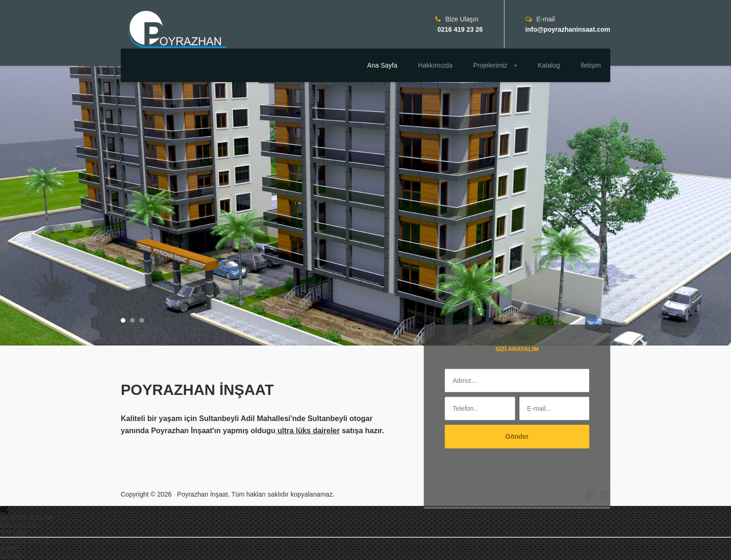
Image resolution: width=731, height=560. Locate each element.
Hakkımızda (435, 65)
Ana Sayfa (383, 65)
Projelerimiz (495, 65)
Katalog (549, 65)
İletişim (591, 65)
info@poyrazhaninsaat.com (568, 29)
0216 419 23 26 (459, 29)
